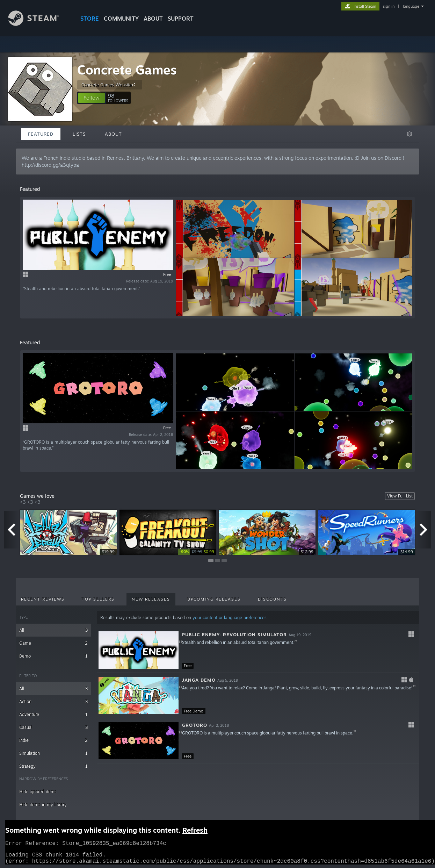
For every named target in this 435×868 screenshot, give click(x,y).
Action (53, 701)
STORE (90, 19)
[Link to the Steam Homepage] (39, 24)
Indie (53, 740)
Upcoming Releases (214, 599)
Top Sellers (98, 599)
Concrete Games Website (109, 85)
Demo (53, 656)
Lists (79, 134)
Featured (41, 134)
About (153, 19)
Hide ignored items (38, 792)
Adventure (53, 714)
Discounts (272, 599)
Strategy (53, 766)
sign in (389, 6)
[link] (197, 552)
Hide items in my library (43, 805)
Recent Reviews (43, 599)
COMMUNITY (121, 19)
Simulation (53, 753)
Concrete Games (127, 70)
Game (53, 643)
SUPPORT (181, 19)
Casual (53, 727)
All (53, 630)
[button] (92, 98)
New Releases (151, 599)
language (411, 6)
